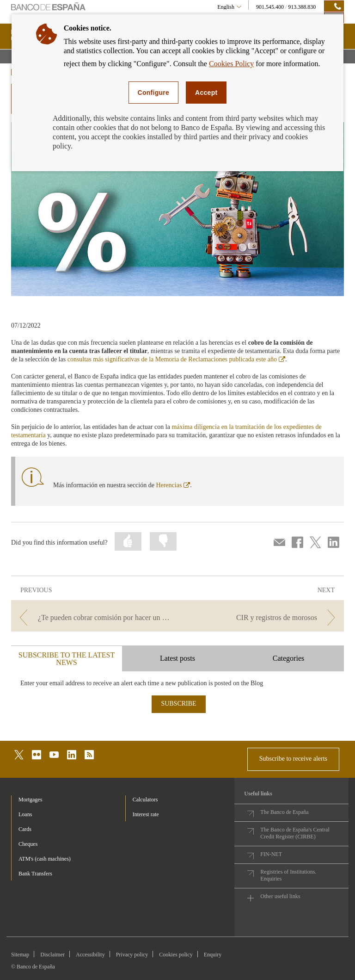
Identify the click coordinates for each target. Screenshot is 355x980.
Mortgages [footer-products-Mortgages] (30, 800)
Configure (154, 93)
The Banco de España (284, 812)
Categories (288, 658)
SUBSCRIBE (178, 704)
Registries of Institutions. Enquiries (288, 875)
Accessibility (90, 955)
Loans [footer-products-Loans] (25, 814)
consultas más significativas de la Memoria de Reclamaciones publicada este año (176, 359)
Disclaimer (52, 955)
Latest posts (177, 658)
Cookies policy (176, 955)
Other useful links (280, 896)
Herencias (173, 485)
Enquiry (213, 955)
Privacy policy (132, 955)
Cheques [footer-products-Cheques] (28, 844)
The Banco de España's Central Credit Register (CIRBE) (295, 833)
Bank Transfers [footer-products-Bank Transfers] (35, 874)
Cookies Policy (231, 64)
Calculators (145, 800)
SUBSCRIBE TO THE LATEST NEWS (67, 659)
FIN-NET (271, 854)
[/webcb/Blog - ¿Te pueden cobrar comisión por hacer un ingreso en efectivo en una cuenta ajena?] (93, 617)
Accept (206, 93)
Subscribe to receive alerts (293, 759)
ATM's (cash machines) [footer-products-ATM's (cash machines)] (45, 859)
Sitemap (20, 955)
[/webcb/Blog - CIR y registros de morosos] (262, 617)
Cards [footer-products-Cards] (25, 829)
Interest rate (146, 814)
